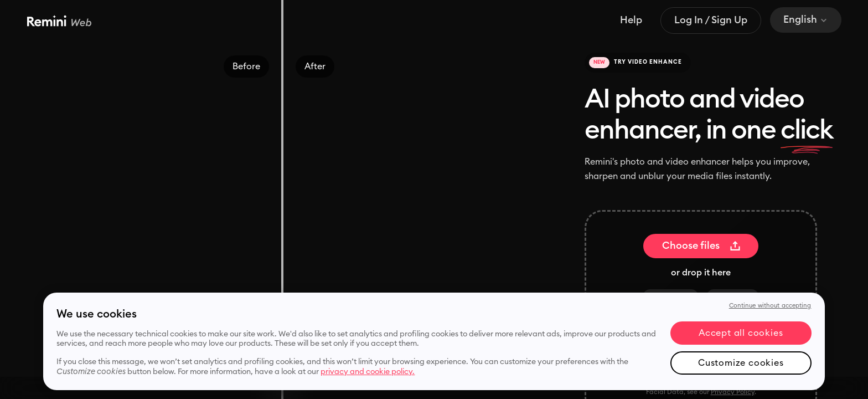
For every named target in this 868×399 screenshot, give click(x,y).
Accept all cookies (741, 333)
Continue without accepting (770, 306)
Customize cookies (741, 363)
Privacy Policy (733, 392)
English (806, 19)
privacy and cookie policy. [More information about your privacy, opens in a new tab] (368, 372)
